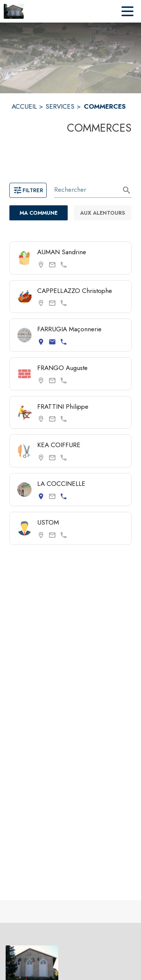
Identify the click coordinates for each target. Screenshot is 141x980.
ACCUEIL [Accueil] (24, 106)
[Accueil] (14, 11)
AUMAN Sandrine (62, 252)
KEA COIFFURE (59, 445)
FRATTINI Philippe (63, 407)
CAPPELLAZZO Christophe (75, 291)
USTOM (48, 522)
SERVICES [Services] (60, 106)
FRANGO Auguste (62, 368)
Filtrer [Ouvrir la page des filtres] (28, 190)
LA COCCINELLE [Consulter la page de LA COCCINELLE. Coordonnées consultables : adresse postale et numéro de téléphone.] (61, 484)
